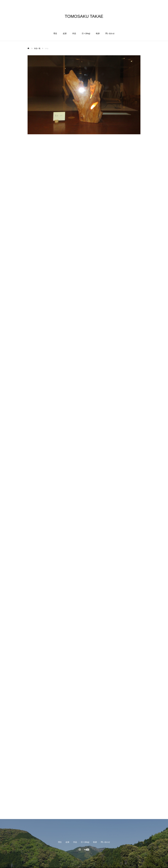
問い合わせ (110, 33)
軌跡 (98, 33)
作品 (74, 33)
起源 (65, 33)
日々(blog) (86, 33)
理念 (55, 33)
